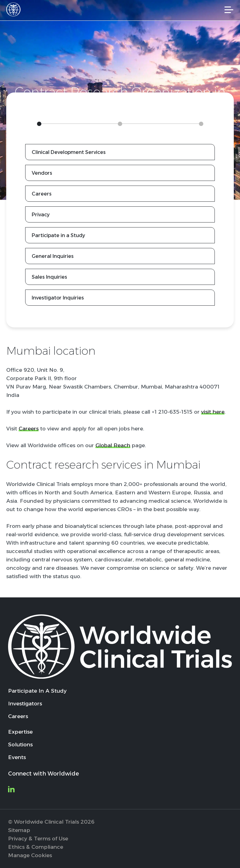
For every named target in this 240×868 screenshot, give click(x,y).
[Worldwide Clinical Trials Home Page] (15, 9)
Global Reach (113, 445)
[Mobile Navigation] (229, 10)
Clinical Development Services (69, 152)
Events (17, 757)
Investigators (25, 704)
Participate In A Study (37, 691)
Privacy (41, 215)
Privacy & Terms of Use (38, 839)
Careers (42, 194)
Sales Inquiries (49, 277)
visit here (213, 412)
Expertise (20, 732)
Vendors (42, 173)
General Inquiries (53, 256)
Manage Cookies (30, 855)
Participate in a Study (58, 235)
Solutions (20, 744)
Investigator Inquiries (58, 298)
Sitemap (19, 830)
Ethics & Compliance (36, 847)
